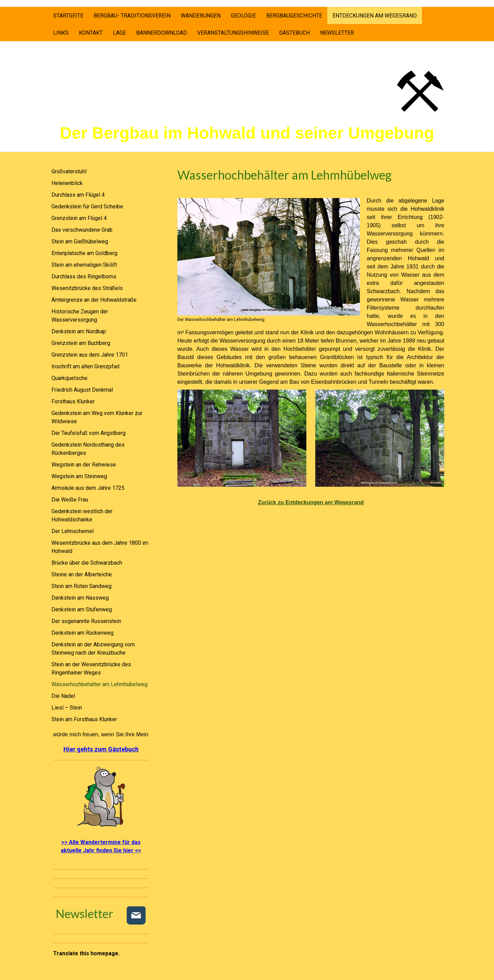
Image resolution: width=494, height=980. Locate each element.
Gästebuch (295, 33)
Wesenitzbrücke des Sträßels (87, 288)
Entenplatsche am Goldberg (84, 253)
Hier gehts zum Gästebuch (101, 749)
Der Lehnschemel (73, 531)
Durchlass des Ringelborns (84, 276)
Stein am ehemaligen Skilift (84, 265)
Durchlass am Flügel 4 (78, 195)
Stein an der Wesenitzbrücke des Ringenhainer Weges (91, 668)
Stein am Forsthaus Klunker (84, 719)
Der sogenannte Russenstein (86, 621)
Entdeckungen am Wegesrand (375, 16)
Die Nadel (63, 696)
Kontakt (91, 33)
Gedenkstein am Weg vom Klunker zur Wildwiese (97, 417)
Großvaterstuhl (69, 171)
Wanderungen (201, 16)
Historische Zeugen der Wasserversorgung (80, 316)
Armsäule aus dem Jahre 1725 (88, 488)
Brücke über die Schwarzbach (87, 563)
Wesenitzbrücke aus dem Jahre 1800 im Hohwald (100, 547)
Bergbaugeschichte (294, 16)
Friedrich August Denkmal (82, 390)
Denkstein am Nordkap (79, 331)
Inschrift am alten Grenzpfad (85, 366)
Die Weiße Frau (70, 500)
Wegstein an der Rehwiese (84, 465)
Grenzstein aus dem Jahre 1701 (90, 355)
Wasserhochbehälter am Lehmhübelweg (99, 684)
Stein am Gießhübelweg (80, 241)
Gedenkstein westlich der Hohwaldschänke (82, 515)
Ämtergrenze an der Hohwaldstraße (94, 300)
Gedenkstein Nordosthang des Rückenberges (88, 449)
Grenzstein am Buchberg (81, 343)
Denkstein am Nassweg (80, 598)
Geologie (243, 16)
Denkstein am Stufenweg (82, 609)
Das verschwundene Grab (82, 230)
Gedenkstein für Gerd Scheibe (87, 206)
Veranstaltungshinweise (233, 33)
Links (61, 33)
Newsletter (337, 33)
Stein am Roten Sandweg (81, 586)
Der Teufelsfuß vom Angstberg (89, 433)
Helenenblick (67, 183)
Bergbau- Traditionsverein (132, 16)
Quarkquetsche (69, 378)
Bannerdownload (162, 33)
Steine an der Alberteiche (82, 574)
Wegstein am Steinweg (79, 476)
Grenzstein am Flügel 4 (79, 218)
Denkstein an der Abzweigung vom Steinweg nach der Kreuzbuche (93, 649)
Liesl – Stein (67, 708)
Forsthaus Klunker (73, 401)
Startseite (68, 16)
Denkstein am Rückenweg (83, 633)
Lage (119, 33)
